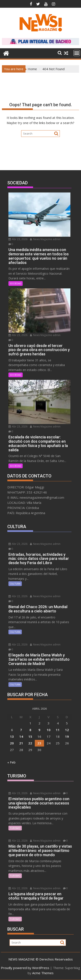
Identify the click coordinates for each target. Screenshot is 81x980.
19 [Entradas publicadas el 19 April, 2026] (67, 736)
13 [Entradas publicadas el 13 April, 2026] (12, 736)
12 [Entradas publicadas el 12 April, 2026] (67, 730)
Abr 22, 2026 (18, 596)
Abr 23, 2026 (18, 239)
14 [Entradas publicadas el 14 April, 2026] (21, 736)
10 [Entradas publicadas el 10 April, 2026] (49, 730)
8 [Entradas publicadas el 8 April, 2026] (30, 730)
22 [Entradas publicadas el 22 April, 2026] (30, 743)
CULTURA (15, 584)
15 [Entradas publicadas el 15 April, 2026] (30, 736)
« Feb (11, 762)
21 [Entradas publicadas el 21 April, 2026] (21, 743)
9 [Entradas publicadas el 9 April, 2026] (39, 730)
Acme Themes (43, 973)
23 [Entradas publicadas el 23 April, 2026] (39, 743)
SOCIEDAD (16, 283)
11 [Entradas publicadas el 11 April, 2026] (58, 730)
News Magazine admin (45, 239)
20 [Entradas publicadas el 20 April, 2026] (12, 743)
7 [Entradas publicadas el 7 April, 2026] (21, 730)
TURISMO (15, 828)
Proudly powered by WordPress (25, 968)
